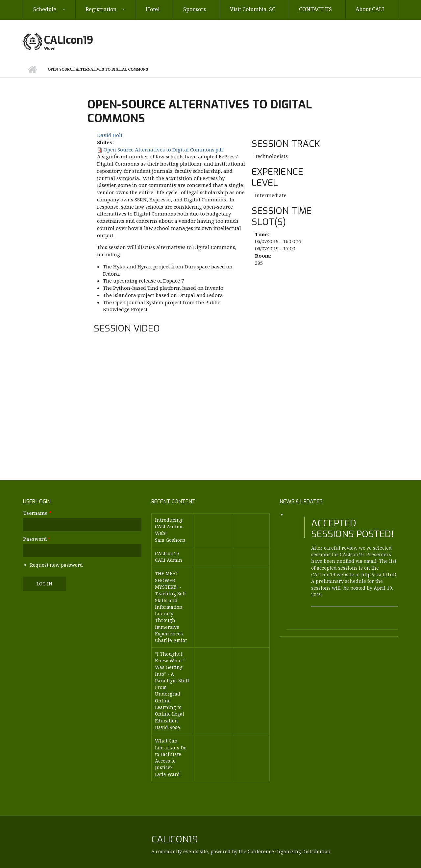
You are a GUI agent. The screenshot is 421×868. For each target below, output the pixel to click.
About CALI (370, 9)
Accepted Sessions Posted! (352, 529)
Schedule (45, 9)
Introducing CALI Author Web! (169, 527)
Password (37, 539)
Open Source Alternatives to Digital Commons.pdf (163, 149)
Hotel (153, 9)
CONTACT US (315, 9)
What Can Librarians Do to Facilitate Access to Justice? (171, 754)
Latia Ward (167, 774)
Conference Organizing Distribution (289, 851)
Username (37, 513)
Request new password (56, 565)
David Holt (110, 135)
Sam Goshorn (170, 540)
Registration (101, 9)
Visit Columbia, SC (253, 9)
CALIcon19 (69, 40)
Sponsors (195, 9)
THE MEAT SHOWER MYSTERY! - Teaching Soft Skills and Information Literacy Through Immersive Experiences (170, 604)
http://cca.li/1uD (379, 574)
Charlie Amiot (171, 640)
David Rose (167, 727)
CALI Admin (169, 560)
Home (32, 69)
